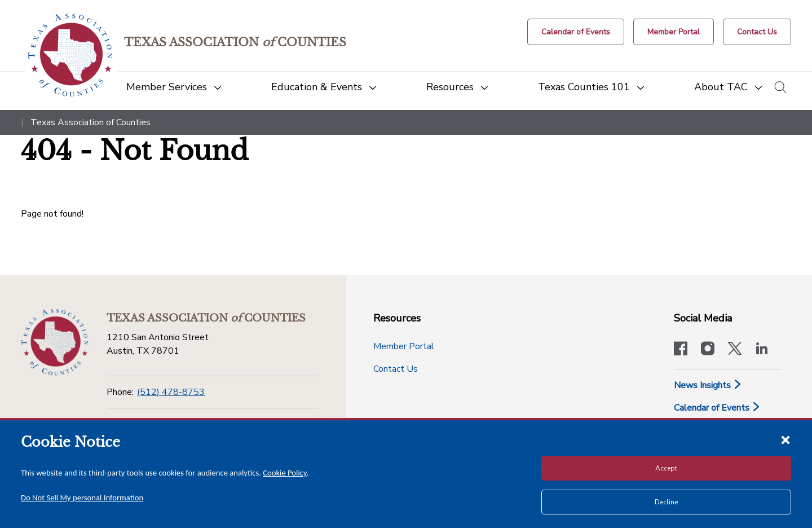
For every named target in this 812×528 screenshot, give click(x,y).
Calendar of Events (717, 408)
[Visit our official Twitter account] (735, 350)
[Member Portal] (674, 32)
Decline (666, 502)
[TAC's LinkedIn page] (762, 350)
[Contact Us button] (757, 32)
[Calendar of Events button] (576, 32)
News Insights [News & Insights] (708, 385)
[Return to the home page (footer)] (55, 342)
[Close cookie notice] (785, 439)
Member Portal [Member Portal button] (404, 346)
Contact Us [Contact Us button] (396, 369)
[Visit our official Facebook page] (681, 350)
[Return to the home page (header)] (70, 55)
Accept (666, 468)
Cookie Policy (285, 473)
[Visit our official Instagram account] (708, 350)
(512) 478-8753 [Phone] (171, 392)
